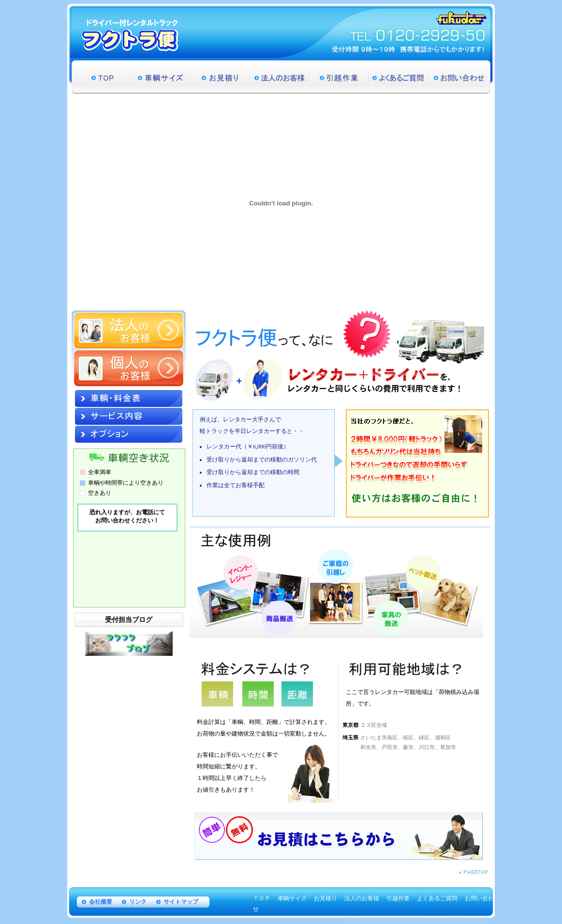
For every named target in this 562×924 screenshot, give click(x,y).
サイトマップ (181, 902)
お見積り (220, 77)
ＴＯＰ (262, 898)
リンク (138, 902)
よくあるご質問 (399, 77)
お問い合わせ (459, 77)
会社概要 (101, 902)
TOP (101, 77)
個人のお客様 (129, 368)
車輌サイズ (161, 77)
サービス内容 (129, 416)
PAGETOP (473, 872)
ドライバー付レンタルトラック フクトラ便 (130, 35)
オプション (129, 434)
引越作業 (339, 77)
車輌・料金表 (129, 398)
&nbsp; (128, 552)
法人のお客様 (280, 77)
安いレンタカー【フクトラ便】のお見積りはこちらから (339, 836)
